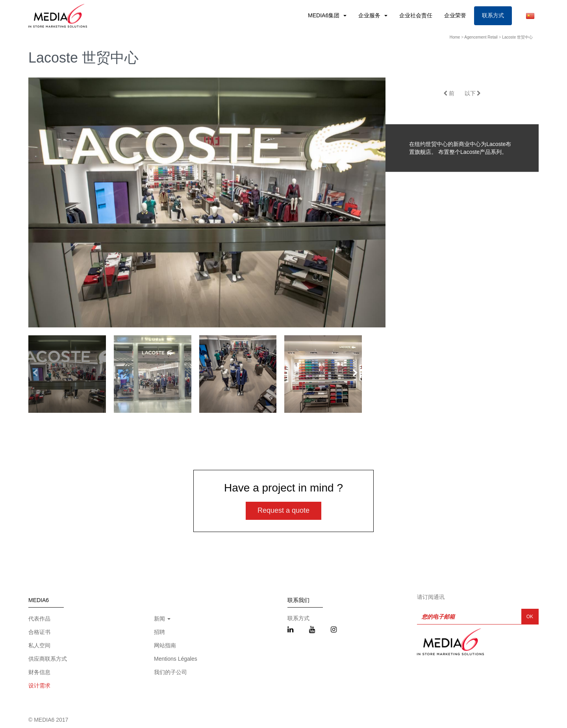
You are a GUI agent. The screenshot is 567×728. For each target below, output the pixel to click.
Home (455, 37)
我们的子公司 (170, 672)
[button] (355, 373)
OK (530, 617)
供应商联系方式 (48, 659)
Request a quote (283, 510)
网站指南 (165, 645)
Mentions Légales (176, 659)
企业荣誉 (455, 15)
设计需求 (39, 686)
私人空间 (39, 645)
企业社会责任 (416, 15)
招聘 (159, 632)
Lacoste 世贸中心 (517, 37)
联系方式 (493, 15)
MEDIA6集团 (324, 15)
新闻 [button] (162, 619)
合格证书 (39, 632)
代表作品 (39, 619)
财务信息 (39, 672)
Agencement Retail (481, 37)
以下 (473, 93)
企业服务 (370, 15)
